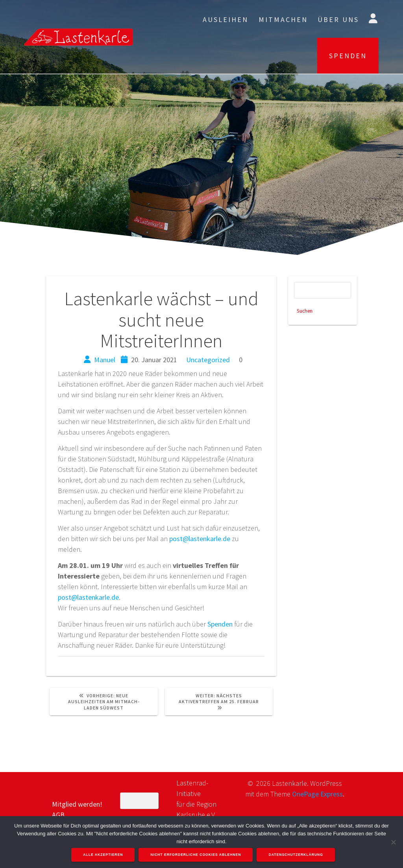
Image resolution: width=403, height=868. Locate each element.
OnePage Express (317, 794)
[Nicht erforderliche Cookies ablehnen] (393, 842)
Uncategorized (208, 360)
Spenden (220, 624)
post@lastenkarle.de (200, 539)
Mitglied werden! (77, 804)
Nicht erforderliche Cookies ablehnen (196, 855)
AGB (58, 815)
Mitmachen (283, 19)
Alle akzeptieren (103, 855)
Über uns (338, 19)
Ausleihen (226, 19)
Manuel (105, 360)
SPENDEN (348, 56)
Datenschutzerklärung (296, 855)
